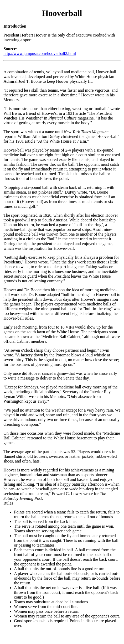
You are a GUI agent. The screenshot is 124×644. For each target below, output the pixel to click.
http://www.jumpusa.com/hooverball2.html (40, 53)
